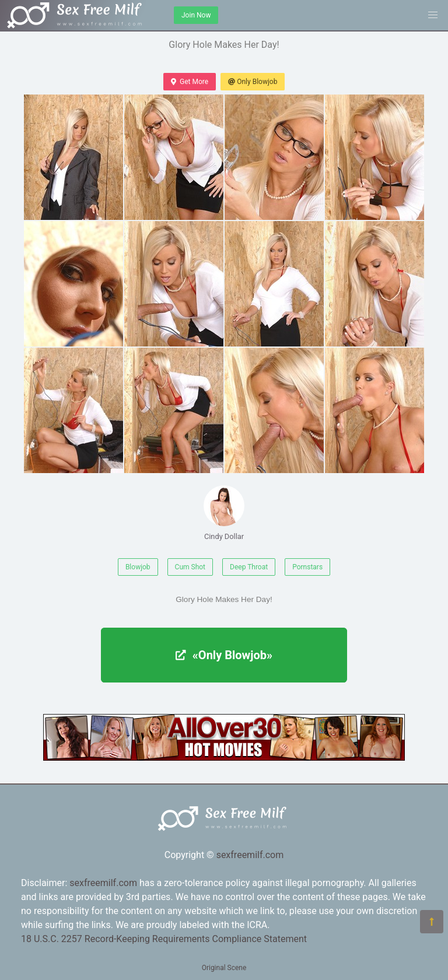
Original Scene (224, 968)
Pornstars (307, 567)
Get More (190, 82)
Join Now (196, 15)
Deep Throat (249, 567)
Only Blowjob (253, 82)
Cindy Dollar (224, 513)
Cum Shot (190, 567)
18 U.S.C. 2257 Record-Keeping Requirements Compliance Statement (164, 939)
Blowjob (138, 567)
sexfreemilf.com (250, 855)
